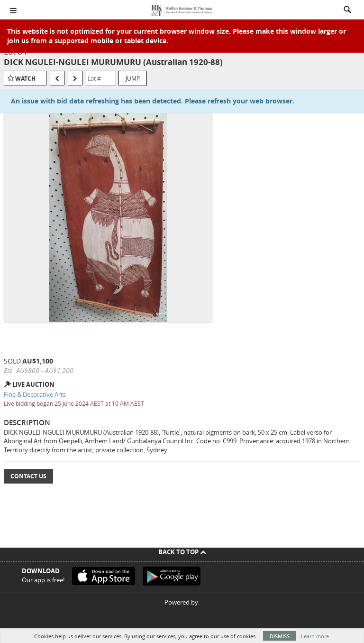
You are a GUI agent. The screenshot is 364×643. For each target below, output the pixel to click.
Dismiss (280, 636)
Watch (25, 79)
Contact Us (28, 476)
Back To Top (182, 552)
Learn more (315, 636)
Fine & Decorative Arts (35, 394)
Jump (133, 78)
